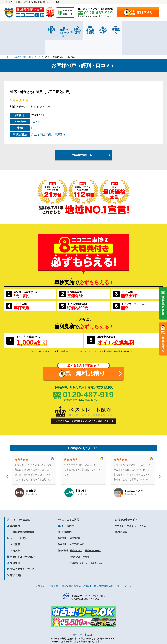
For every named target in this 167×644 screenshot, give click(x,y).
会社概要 (40, 566)
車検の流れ (70, 31)
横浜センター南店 (93, 530)
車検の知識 (121, 512)
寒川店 (86, 537)
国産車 (16, 524)
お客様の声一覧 (82, 135)
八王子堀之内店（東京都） (49, 114)
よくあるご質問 (70, 499)
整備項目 (15, 543)
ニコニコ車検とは (20, 499)
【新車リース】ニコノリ (84, 614)
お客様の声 (123, 30)
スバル (36, 101)
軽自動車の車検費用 (24, 512)
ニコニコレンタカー (80, 633)
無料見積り (145, 12)
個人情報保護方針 (104, 566)
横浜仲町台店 (76, 530)
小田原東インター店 (79, 543)
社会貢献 (53, 566)
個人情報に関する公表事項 (76, 566)
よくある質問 (97, 30)
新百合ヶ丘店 (97, 543)
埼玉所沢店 (75, 518)
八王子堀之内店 (77, 524)
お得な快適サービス (126, 499)
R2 (33, 108)
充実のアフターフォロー (24, 549)
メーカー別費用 (19, 518)
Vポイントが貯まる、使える (131, 506)
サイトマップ (124, 566)
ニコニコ (68, 13)
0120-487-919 (88, 374)
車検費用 (17, 30)
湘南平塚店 (75, 537)
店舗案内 (150, 30)
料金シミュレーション (44, 30)
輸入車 (16, 530)
